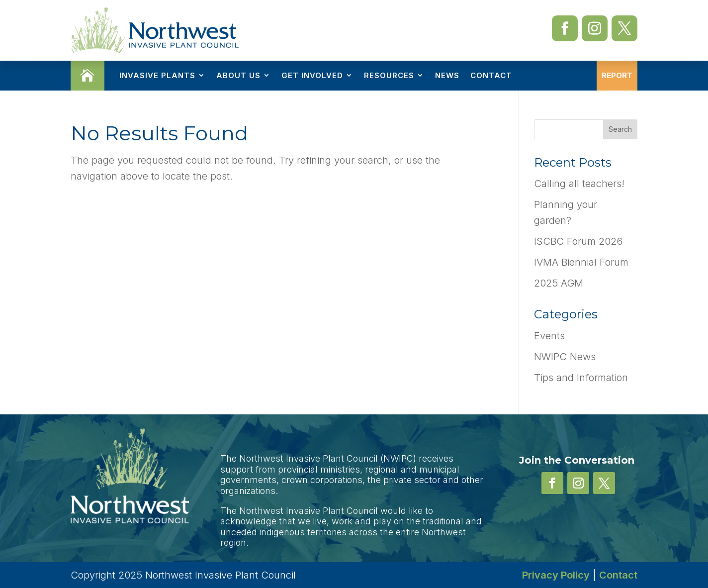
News (447, 75)
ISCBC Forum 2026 (578, 241)
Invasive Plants (157, 75)
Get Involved (312, 75)
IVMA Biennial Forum (581, 262)
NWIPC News (565, 357)
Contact (491, 75)
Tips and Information (581, 378)
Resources (389, 75)
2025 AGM (559, 283)
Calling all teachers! (579, 184)
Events (549, 336)
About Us (238, 75)
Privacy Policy (556, 575)
